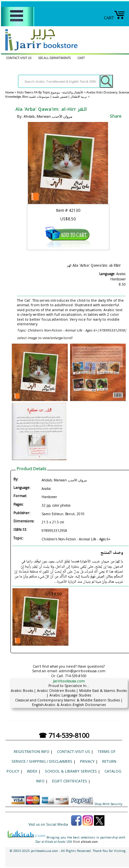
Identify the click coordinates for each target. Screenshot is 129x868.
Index (32, 771)
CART (114, 18)
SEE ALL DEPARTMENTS (55, 58)
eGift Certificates (70, 781)
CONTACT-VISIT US (19, 58)
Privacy (87, 761)
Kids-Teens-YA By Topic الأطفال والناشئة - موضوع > (52, 92)
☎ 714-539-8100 (64, 735)
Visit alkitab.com (85, 842)
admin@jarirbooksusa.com (82, 671)
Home (9, 92)
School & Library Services (71, 771)
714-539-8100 (76, 676)
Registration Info (32, 751)
